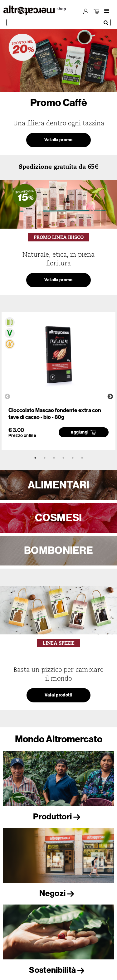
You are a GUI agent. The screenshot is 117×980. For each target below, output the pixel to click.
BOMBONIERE (58, 551)
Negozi (58, 893)
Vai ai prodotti (58, 695)
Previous (7, 397)
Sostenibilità (58, 970)
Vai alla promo (58, 140)
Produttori (58, 817)
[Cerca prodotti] (58, 22)
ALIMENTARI (59, 485)
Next (110, 397)
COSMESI (58, 518)
